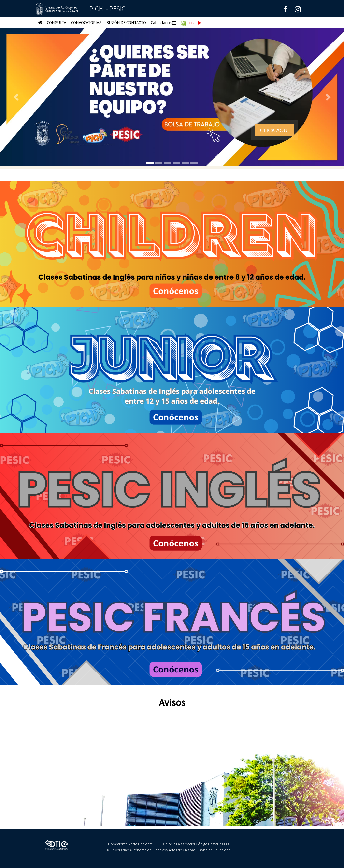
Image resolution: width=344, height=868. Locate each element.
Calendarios (164, 23)
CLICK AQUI (274, 130)
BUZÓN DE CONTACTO (126, 23)
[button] (17, 97)
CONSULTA (57, 23)
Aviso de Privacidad (215, 850)
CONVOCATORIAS (86, 23)
